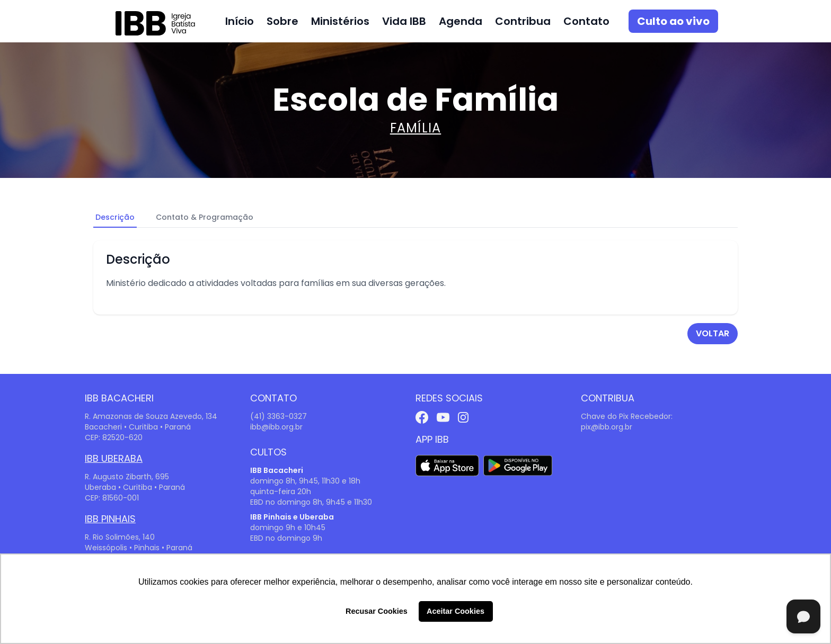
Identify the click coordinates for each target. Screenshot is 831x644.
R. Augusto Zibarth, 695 (127, 477)
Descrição (115, 217)
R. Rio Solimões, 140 (120, 537)
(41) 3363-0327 (279, 416)
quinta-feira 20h (281, 491)
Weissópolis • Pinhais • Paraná (139, 548)
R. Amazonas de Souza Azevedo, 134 (151, 416)
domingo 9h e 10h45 (288, 527)
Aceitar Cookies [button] (456, 611)
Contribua (523, 21)
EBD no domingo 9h (286, 538)
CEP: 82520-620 (114, 437)
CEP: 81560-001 (112, 498)
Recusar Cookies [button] (377, 611)
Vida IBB (404, 21)
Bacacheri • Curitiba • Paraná (138, 427)
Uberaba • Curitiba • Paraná (135, 487)
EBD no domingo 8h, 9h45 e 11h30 (311, 502)
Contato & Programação (205, 217)
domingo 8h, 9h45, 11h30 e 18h (305, 481)
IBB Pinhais (110, 519)
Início (240, 21)
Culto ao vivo (673, 21)
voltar (713, 333)
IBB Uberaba (114, 458)
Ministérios (340, 21)
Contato (586, 21)
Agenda (461, 21)
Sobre (282, 21)
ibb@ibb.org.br (276, 427)
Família (415, 128)
